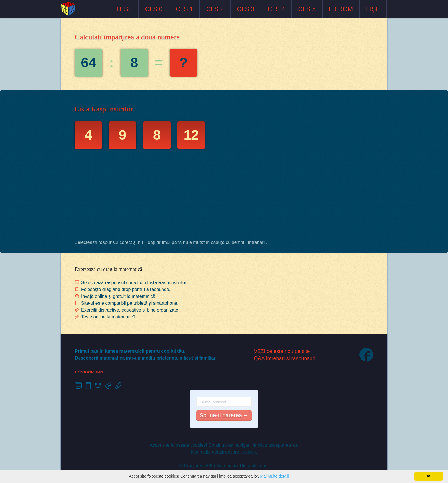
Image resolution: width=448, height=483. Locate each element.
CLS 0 (154, 9)
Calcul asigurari (89, 372)
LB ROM (341, 9)
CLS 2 (215, 9)
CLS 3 (246, 9)
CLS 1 (184, 9)
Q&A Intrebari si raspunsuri (285, 358)
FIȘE (373, 9)
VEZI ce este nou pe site (282, 351)
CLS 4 (276, 9)
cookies (248, 452)
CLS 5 (307, 9)
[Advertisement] (224, 196)
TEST (124, 9)
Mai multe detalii (274, 476)
